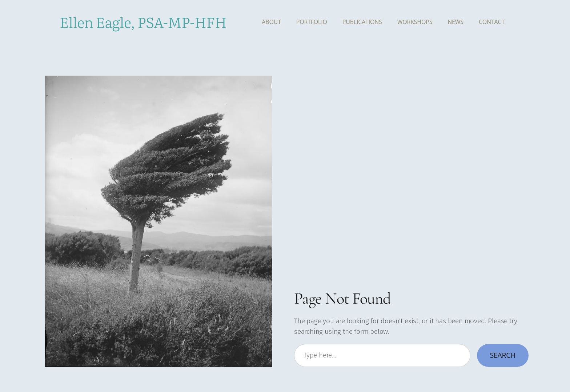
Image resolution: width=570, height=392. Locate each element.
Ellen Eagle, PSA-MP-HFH (143, 22)
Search (503, 355)
